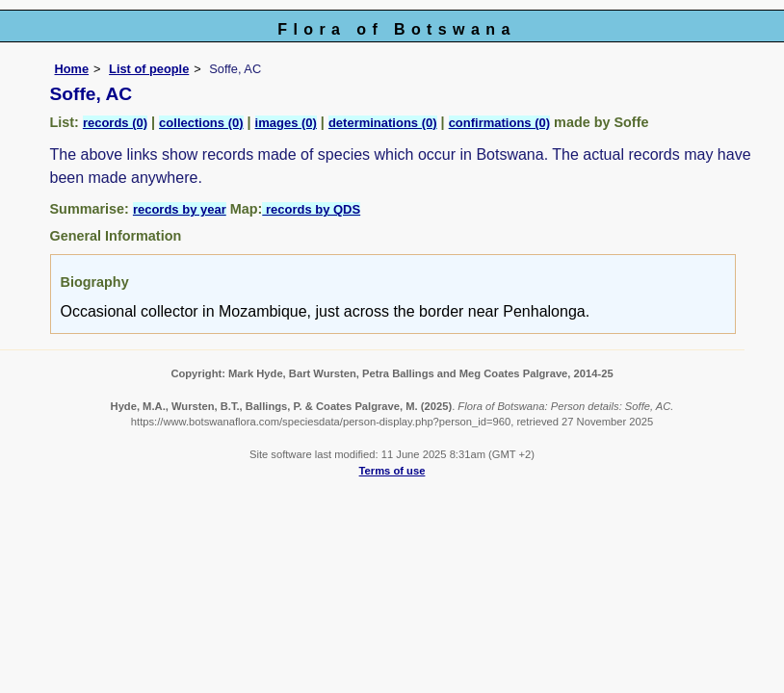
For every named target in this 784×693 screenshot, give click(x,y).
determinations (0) (383, 123)
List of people (149, 69)
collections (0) (201, 123)
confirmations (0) (499, 123)
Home (72, 69)
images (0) (286, 123)
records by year (180, 209)
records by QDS (311, 209)
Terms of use (392, 471)
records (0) (115, 123)
